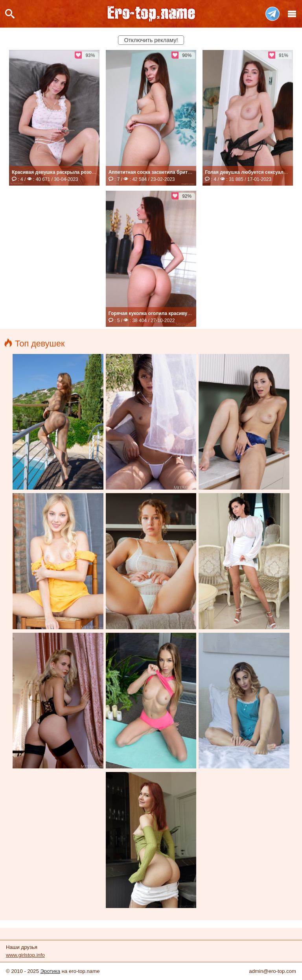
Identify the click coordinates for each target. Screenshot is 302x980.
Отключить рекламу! (151, 40)
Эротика (50, 971)
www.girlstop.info (25, 955)
